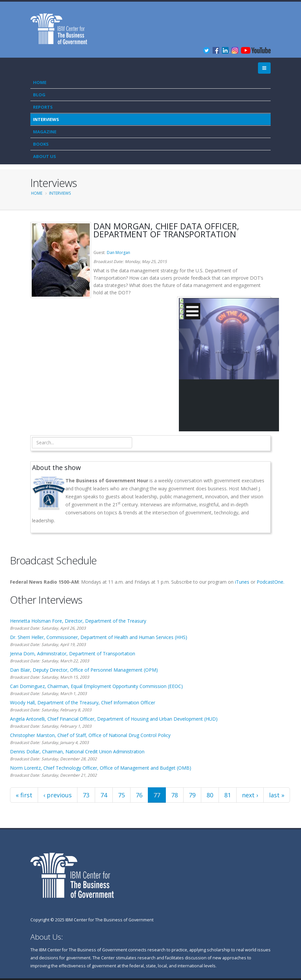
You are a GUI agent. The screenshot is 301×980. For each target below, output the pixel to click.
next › (250, 795)
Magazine (45, 132)
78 (175, 795)
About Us (45, 156)
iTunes (242, 582)
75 (121, 795)
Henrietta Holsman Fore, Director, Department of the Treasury (78, 621)
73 (86, 795)
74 (104, 795)
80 (210, 795)
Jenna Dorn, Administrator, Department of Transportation (73, 653)
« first (24, 795)
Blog (39, 95)
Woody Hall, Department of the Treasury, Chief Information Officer (83, 702)
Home (40, 82)
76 (139, 795)
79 (192, 795)
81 (228, 795)
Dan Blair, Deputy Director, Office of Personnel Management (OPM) (84, 670)
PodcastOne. (270, 582)
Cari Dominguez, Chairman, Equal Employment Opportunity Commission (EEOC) (96, 686)
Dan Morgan (118, 252)
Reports (43, 107)
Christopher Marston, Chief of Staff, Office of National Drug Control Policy (90, 735)
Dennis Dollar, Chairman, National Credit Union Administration (77, 751)
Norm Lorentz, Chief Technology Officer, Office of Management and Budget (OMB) (101, 768)
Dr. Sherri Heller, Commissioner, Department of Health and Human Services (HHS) (99, 637)
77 (157, 795)
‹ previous (58, 795)
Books (41, 144)
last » (277, 795)
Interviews (46, 119)
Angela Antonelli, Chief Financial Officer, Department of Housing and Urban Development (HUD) (114, 719)
